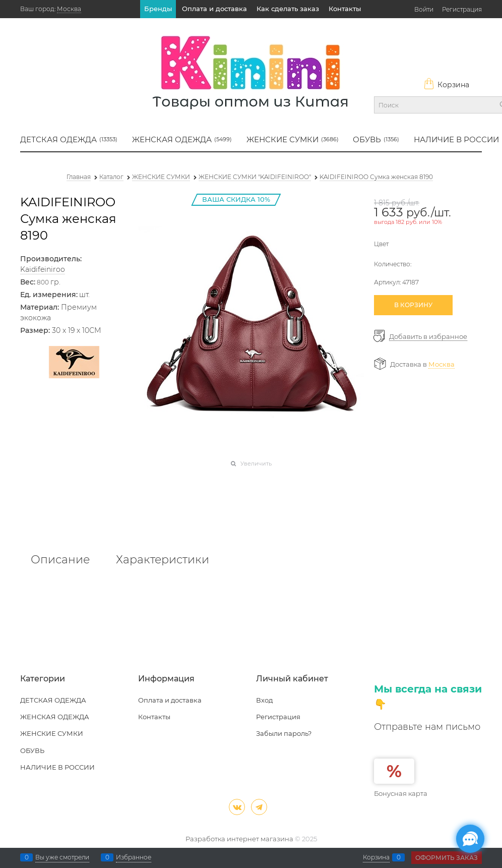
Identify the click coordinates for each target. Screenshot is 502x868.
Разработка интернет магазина (239, 839)
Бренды (158, 9)
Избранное (134, 857)
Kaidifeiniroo (43, 269)
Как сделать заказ (288, 9)
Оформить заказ (447, 858)
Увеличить (256, 464)
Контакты (345, 9)
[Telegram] (259, 807)
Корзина (446, 85)
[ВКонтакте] (237, 807)
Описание (60, 560)
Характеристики (163, 560)
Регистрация (462, 9)
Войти (424, 9)
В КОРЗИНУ (413, 305)
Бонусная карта (401, 793)
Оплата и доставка (214, 9)
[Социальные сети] (470, 839)
